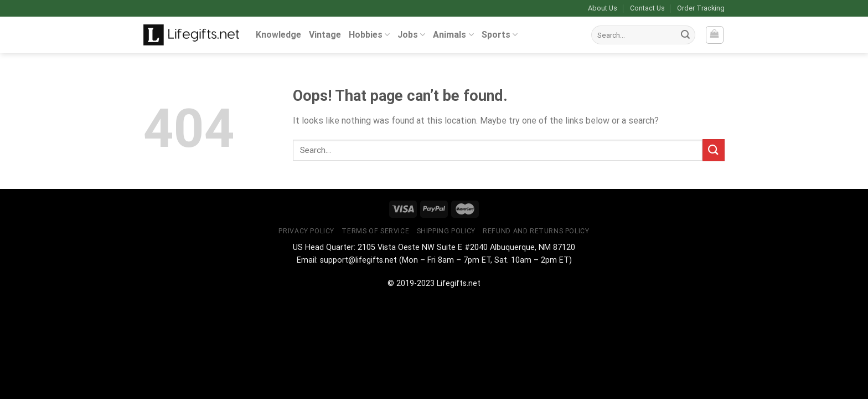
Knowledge (278, 35)
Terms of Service (375, 231)
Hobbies (369, 35)
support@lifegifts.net (358, 260)
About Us (603, 8)
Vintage (325, 35)
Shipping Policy (446, 231)
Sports (500, 35)
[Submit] (685, 35)
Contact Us (647, 8)
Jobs (411, 35)
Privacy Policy (306, 231)
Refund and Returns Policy (536, 231)
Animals (453, 35)
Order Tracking (701, 8)
